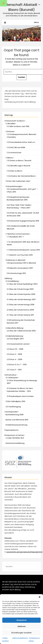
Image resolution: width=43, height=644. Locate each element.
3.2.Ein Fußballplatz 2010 (15, 401)
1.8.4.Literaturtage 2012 (16, 273)
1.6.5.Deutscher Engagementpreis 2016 (23, 221)
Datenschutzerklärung (20, 638)
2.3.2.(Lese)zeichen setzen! (18, 344)
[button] (40, 597)
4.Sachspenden (11, 412)
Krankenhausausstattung (16, 425)
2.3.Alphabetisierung (14, 336)
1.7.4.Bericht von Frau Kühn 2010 (20, 255)
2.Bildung (8, 278)
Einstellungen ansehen (21, 633)
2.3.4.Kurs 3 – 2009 (14, 354)
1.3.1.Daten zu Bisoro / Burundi (19, 160)
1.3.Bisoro (9, 158)
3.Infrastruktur (10, 375)
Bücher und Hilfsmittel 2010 (17, 420)
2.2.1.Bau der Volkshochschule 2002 (21, 331)
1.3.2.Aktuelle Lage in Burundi (18, 166)
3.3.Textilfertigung (13, 407)
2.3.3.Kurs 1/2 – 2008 (15, 349)
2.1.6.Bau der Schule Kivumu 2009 (20, 310)
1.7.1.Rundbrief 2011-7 (15, 237)
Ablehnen (22, 626)
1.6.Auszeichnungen (14, 186)
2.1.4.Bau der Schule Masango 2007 (21, 299)
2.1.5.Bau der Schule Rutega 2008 (21, 305)
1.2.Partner (10, 131)
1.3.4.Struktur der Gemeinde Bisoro (21, 176)
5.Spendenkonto (12, 430)
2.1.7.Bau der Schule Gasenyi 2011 (20, 315)
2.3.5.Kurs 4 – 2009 (14, 359)
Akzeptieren (22, 620)
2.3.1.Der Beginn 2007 (15, 339)
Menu (36, 22)
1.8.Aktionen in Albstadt (15, 260)
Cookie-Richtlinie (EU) (15, 438)
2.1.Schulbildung (12, 281)
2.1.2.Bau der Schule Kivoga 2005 (20, 289)
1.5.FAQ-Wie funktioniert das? (18, 181)
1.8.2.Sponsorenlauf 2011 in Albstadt (21, 263)
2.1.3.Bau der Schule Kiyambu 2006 (21, 294)
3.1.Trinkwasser (12, 378)
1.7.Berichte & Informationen (17, 234)
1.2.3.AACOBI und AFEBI (16, 147)
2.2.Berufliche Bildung (14, 328)
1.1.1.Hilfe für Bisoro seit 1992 (18, 126)
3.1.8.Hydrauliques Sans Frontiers (20, 396)
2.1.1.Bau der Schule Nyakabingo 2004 (22, 284)
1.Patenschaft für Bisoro (15, 121)
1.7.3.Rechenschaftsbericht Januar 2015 (23, 250)
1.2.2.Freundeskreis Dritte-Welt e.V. (21, 142)
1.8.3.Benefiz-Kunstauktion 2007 (20, 268)
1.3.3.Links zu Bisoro (15, 171)
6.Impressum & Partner (14, 435)
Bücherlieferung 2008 (15, 415)
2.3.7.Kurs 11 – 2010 (14, 370)
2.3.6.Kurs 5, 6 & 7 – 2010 (17, 364)
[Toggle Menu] (3, 3)
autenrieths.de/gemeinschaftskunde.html (24, 552)
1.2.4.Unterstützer (14, 153)
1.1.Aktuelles (10, 124)
